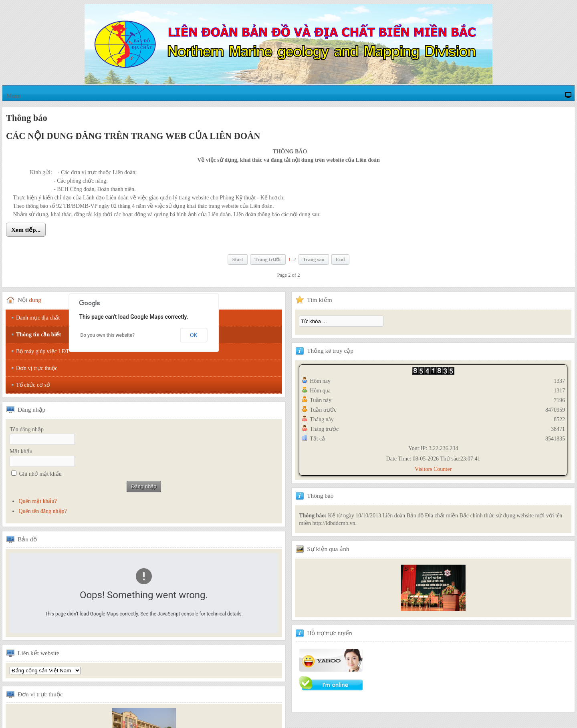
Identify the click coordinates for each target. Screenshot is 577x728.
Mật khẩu (21, 451)
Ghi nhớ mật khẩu (40, 474)
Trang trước (268, 259)
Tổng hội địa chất (45, 671)
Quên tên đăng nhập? (42, 511)
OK (194, 335)
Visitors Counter (433, 469)
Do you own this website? (107, 335)
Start (237, 259)
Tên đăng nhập (27, 429)
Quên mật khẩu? (37, 501)
